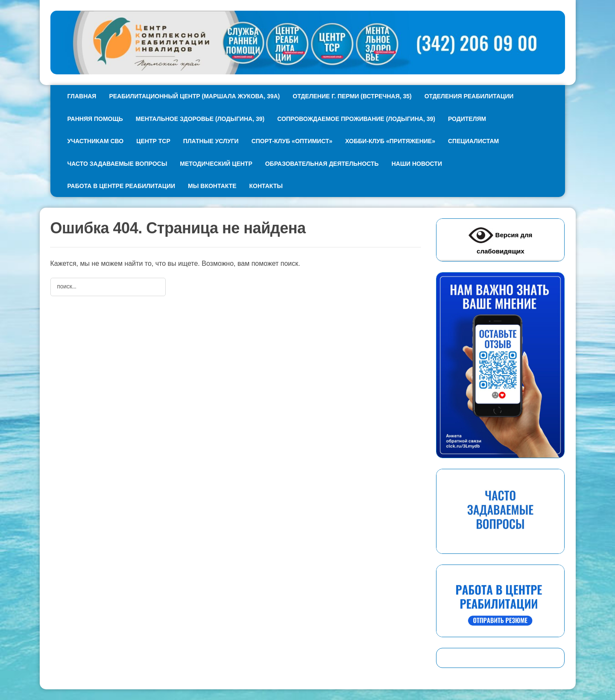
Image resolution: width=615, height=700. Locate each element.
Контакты (266, 186)
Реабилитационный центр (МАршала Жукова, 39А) (194, 96)
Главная (82, 96)
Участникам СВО (96, 141)
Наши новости (417, 164)
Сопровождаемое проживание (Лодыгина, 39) (356, 119)
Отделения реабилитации (469, 96)
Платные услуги (211, 141)
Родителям (467, 119)
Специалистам (473, 141)
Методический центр (216, 164)
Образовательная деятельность (322, 164)
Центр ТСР (153, 141)
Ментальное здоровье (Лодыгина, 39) (200, 119)
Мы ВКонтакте (212, 186)
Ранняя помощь (95, 119)
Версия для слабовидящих (500, 239)
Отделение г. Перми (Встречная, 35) (352, 96)
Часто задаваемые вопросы (117, 164)
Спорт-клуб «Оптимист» (292, 141)
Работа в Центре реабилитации (122, 186)
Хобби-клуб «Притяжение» (390, 141)
